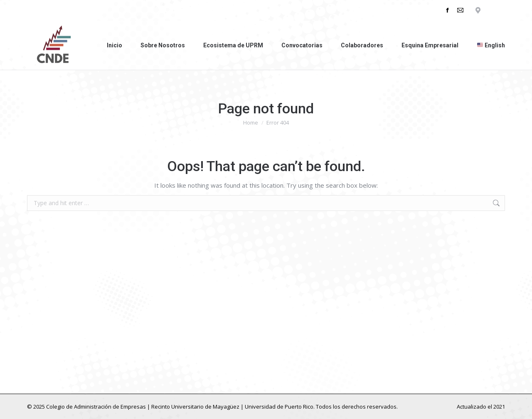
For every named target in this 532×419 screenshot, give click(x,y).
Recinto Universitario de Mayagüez (195, 407)
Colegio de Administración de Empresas (96, 407)
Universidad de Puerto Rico (279, 407)
